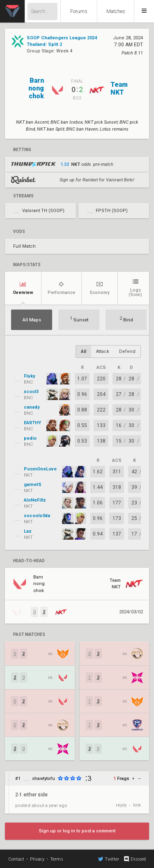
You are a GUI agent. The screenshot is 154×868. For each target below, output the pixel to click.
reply (121, 805)
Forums (79, 11)
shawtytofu (44, 779)
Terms (57, 859)
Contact (16, 859)
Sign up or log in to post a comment (77, 831)
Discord (134, 859)
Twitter (109, 859)
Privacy (37, 859)
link (137, 805)
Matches (116, 11)
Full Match (24, 246)
